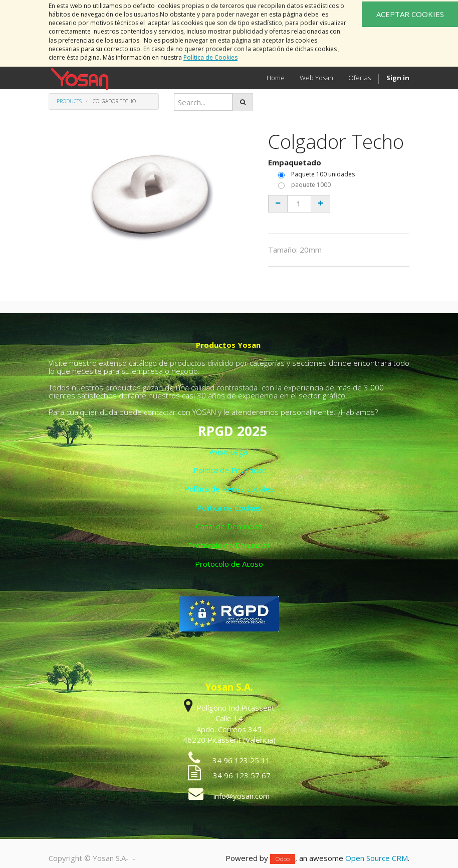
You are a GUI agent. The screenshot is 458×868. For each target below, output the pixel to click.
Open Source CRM (377, 858)
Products (69, 101)
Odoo (283, 859)
